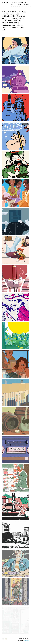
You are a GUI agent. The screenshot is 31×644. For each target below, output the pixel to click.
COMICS (27, 4)
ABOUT (13, 4)
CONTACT (20, 4)
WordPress (27, 640)
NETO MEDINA (6, 3)
